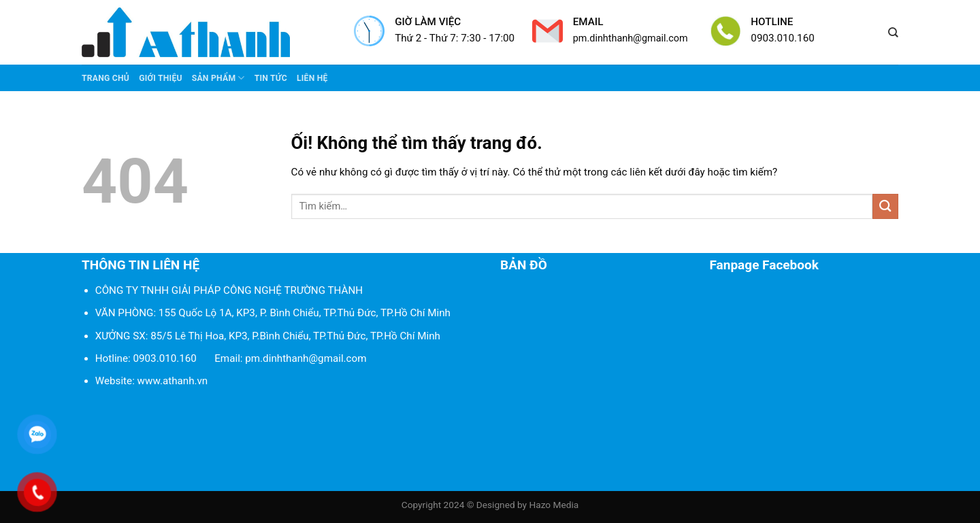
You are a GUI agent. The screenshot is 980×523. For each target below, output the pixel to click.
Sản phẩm (218, 78)
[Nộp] (885, 206)
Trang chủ (105, 78)
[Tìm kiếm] (893, 33)
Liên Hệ (312, 78)
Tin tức (271, 78)
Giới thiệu (161, 78)
